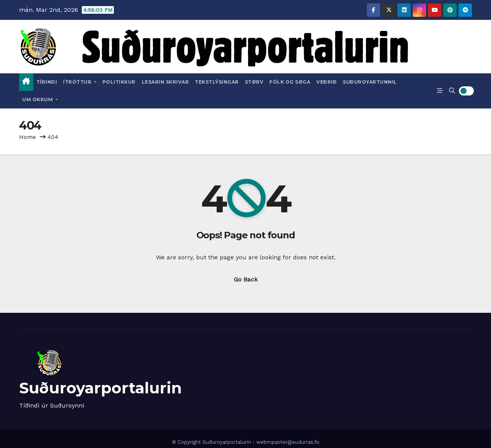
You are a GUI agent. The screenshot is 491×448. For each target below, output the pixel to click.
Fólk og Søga (290, 82)
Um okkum (40, 99)
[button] (452, 91)
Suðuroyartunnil (370, 82)
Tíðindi (47, 82)
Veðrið (327, 82)
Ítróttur (80, 82)
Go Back (246, 279)
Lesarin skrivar (165, 82)
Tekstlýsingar (217, 82)
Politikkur (119, 82)
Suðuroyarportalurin (100, 388)
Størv (254, 82)
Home (28, 137)
